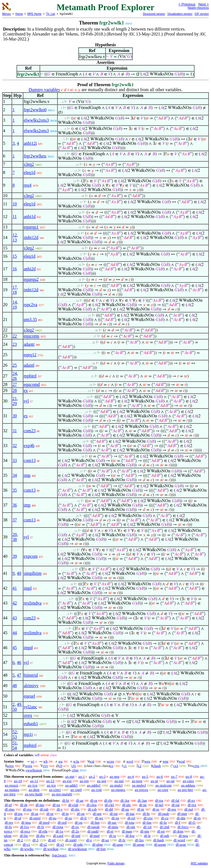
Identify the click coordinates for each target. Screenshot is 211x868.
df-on (79, 822)
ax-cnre (163, 790)
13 (15, 240)
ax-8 (189, 776)
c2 (140, 766)
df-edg (78, 844)
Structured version (154, 14)
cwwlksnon (34, 770)
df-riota (58, 827)
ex (26, 391)
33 (15, 460)
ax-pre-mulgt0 (62, 794)
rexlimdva (33, 603)
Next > (204, 4)
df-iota (130, 822)
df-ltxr (130, 836)
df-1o (59, 831)
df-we (99, 818)
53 (15, 737)
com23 (30, 431)
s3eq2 (29, 164)
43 (15, 618)
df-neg (183, 836)
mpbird (30, 376)
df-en (161, 831)
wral (182, 761)
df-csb (92, 809)
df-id (18, 818)
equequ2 (31, 279)
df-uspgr (160, 844)
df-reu (27, 809)
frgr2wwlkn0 (35, 110)
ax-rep (84, 781)
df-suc (112, 822)
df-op (81, 814)
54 (15, 748)
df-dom (178, 831)
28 (15, 391)
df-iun (130, 814)
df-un (125, 809)
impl (28, 588)
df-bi (66, 800)
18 (15, 292)
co (112, 766)
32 (15, 446)
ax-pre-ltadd (34, 794)
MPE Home (34, 14)
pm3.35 (30, 319)
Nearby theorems (198, 8)
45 (15, 648)
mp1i (28, 734)
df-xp (115, 818)
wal (92, 761)
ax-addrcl (94, 785)
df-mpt (182, 814)
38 (15, 539)
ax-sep (102, 781)
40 (19, 573)
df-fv (41, 827)
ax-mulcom (164, 785)
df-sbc (75, 809)
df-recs (25, 831)
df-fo (8, 827)
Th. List (51, 14)
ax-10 (18, 781)
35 (15, 490)
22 (15, 336)
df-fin (24, 836)
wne (166, 761)
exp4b (29, 446)
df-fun (147, 822)
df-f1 (192, 822)
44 (15, 633)
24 (15, 373)
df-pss (172, 809)
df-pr (50, 814)
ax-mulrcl (139, 785)
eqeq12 (30, 355)
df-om (131, 827)
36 (15, 505)
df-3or (125, 800)
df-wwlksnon (78, 849)
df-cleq (92, 805)
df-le (147, 836)
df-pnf (76, 836)
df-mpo (113, 827)
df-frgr (101, 849)
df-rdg (43, 831)
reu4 (27, 185)
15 (15, 256)
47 (19, 675)
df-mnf (95, 836)
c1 (125, 766)
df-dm (181, 818)
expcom (31, 556)
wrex (10, 766)
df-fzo (139, 840)
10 (15, 204)
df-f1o (25, 827)
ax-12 (50, 781)
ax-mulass (12, 790)
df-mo (40, 805)
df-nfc (127, 805)
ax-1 (82, 776)
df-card (58, 836)
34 (15, 475)
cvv (45, 766)
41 (15, 588)
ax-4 (131, 776)
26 (15, 378)
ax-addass (188, 785)
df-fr (84, 818)
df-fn (163, 822)
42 (15, 603)
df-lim (95, 822)
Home (19, 14)
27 (15, 384)
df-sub (165, 836)
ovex (28, 715)
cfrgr (75, 770)
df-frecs (183, 827)
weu (147, 761)
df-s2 (43, 844)
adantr (29, 344)
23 (15, 344)
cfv (74, 766)
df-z (89, 840)
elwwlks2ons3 (36, 120)
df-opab (163, 814)
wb (46, 761)
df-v (60, 809)
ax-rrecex (141, 790)
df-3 (35, 840)
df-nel (159, 805)
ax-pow (137, 781)
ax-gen (114, 776)
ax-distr (34, 790)
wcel (130, 761)
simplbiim (33, 573)
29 (15, 403)
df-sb (24, 805)
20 (15, 534)
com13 (30, 460)
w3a (76, 761)
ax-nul (119, 781)
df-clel (109, 805)
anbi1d (30, 217)
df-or (94, 800)
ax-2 (92, 776)
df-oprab (94, 827)
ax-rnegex (118, 790)
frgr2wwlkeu (35, 156)
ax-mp (70, 776)
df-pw (19, 814)
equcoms (31, 336)
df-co (165, 818)
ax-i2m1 (55, 790)
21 (15, 398)
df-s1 (27, 844)
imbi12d (31, 237)
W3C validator (199, 863)
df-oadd (93, 831)
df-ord (62, 822)
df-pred (44, 822)
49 (19, 704)
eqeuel (29, 696)
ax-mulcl (116, 785)
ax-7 (174, 776)
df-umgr (139, 844)
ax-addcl (71, 785)
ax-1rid (96, 790)
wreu (29, 766)
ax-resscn (11, 785)
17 (15, 287)
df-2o (75, 831)
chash (157, 766)
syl (26, 401)
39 (15, 556)
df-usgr (181, 844)
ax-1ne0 (76, 790)
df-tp (65, 814)
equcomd (32, 384)
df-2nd (164, 827)
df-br (146, 814)
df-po (53, 818)
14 (15, 302)
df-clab (73, 805)
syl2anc (30, 707)
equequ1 (31, 227)
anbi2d (30, 269)
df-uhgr (98, 844)
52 (15, 732)
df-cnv (148, 818)
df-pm (145, 831)
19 (15, 307)
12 (15, 235)
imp (27, 475)
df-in (141, 809)
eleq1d (30, 172)
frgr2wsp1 (59, 855)
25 (15, 365)
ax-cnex (188, 781)
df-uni (97, 814)
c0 (60, 766)
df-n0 (52, 840)
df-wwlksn (51, 849)
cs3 (176, 766)
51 (15, 743)
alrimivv (31, 686)
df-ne (143, 805)
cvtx (196, 766)
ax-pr (154, 781)
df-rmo (10, 809)
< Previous (187, 4)
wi (33, 761)
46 (19, 662)
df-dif (109, 809)
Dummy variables (44, 90)
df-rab (44, 809)
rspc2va (30, 305)
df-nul (189, 809)
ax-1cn (33, 785)
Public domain (116, 863)
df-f (178, 822)
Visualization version (180, 14)
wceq (110, 761)
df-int (114, 814)
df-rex (192, 805)
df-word (179, 840)
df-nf (8, 805)
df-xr (113, 836)
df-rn (197, 818)
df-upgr (118, 844)
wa (60, 761)
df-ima (26, 822)
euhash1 (31, 724)
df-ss (156, 809)
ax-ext (67, 781)
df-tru (159, 800)
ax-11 (34, 781)
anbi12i (30, 143)
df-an (80, 800)
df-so (69, 818)
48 (15, 686)
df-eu (56, 805)
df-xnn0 (71, 840)
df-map (127, 831)
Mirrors (6, 14)
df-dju (40, 836)
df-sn (35, 814)
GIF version (202, 14)
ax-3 (102, 776)
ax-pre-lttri (185, 790)
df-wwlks (27, 849)
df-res (9, 822)
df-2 (20, 840)
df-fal (175, 800)
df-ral (175, 805)
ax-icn (51, 785)
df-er (110, 831)
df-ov (75, 827)
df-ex (191, 800)
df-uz (105, 840)
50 (15, 709)
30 (15, 416)
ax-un (171, 781)
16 (15, 269)
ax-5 (145, 776)
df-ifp (108, 800)
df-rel (131, 818)
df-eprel (35, 818)
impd (28, 648)
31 (15, 431)
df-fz (122, 840)
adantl (29, 365)
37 (15, 520)
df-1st (147, 827)
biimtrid (31, 675)
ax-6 (160, 776)
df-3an (142, 800)
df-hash (159, 840)
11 (14, 217)
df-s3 (60, 844)
